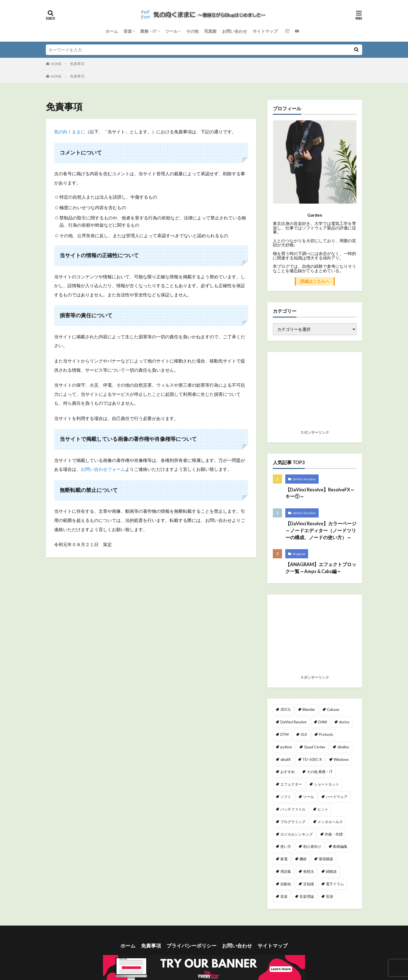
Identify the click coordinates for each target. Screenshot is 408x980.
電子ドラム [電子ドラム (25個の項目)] (335, 884)
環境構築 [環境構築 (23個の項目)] (326, 859)
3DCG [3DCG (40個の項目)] (285, 709)
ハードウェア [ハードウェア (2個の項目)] (337, 797)
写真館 (210, 31)
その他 (192, 31)
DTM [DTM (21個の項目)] (284, 734)
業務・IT (148, 31)
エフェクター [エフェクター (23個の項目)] (291, 784)
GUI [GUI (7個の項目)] (304, 734)
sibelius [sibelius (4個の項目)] (343, 747)
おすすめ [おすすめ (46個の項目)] (288, 772)
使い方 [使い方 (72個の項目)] (286, 846)
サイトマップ (265, 31)
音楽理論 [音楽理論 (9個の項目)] (307, 896)
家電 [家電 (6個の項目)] (284, 859)
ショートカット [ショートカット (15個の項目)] (327, 784)
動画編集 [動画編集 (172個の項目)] (340, 846)
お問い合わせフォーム (103, 469)
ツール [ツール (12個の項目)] (308, 797)
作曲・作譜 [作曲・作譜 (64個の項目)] (334, 834)
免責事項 (77, 64)
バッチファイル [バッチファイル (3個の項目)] (293, 809)
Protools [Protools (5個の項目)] (326, 734)
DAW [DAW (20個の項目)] (323, 722)
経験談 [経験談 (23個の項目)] (331, 871)
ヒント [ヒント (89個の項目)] (323, 809)
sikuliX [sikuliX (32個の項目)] (285, 759)
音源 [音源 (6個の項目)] (329, 896)
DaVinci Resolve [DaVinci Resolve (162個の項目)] (293, 722)
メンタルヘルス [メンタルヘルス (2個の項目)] (330, 822)
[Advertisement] (315, 636)
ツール (171, 31)
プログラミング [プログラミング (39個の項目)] (293, 822)
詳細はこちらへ (315, 281)
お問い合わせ (235, 31)
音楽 (128, 31)
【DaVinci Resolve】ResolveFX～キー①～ (320, 493)
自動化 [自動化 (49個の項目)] (286, 884)
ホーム (112, 31)
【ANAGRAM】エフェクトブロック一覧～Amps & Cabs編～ (321, 568)
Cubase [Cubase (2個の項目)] (333, 709)
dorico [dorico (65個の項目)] (344, 722)
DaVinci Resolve (304, 479)
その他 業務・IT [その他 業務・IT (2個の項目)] (320, 772)
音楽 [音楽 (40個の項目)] (284, 896)
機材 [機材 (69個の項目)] (303, 859)
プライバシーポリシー (192, 946)
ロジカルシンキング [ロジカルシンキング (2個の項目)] (297, 834)
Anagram (299, 554)
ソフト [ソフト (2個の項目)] (286, 797)
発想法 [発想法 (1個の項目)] (308, 871)
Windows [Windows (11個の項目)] (341, 759)
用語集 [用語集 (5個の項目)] (286, 871)
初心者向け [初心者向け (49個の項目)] (312, 846)
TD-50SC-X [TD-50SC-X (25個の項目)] (312, 759)
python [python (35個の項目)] (286, 747)
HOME (56, 64)
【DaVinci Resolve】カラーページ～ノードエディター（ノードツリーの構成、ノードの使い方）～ (321, 531)
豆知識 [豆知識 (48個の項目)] (308, 884)
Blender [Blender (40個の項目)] (309, 709)
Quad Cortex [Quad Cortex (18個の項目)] (315, 747)
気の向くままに (70, 132)
